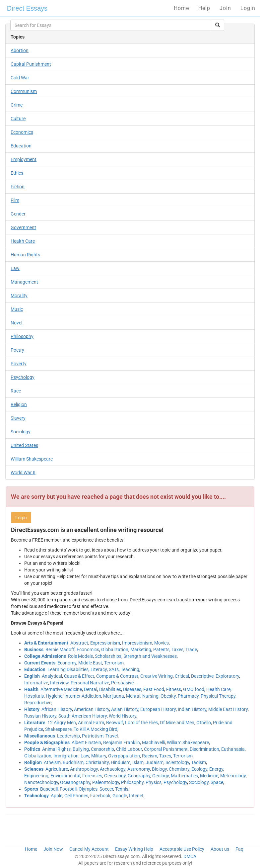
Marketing (141, 650)
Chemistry (179, 769)
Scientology (177, 762)
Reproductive (38, 703)
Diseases (132, 689)
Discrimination (204, 749)
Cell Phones (76, 796)
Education (21, 146)
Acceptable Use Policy (182, 849)
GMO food (194, 689)
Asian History (125, 709)
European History (158, 709)
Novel (16, 323)
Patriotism (93, 736)
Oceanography (75, 782)
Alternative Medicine (61, 689)
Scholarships (108, 656)
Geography (139, 776)
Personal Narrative (90, 683)
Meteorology (233, 776)
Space (217, 782)
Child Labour (129, 749)
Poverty (19, 364)
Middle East (90, 663)
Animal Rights (56, 749)
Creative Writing (157, 676)
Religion (19, 404)
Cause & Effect (79, 676)
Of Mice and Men (177, 723)
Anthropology (84, 769)
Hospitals (34, 696)
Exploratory (227, 676)
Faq (239, 849)
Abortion (20, 50)
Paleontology (106, 782)
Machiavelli (153, 742)
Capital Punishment (31, 64)
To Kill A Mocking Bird (96, 729)
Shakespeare (58, 729)
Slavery (18, 418)
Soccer (106, 789)
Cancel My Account (89, 849)
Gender (18, 214)
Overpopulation (124, 756)
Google (120, 796)
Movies (162, 643)
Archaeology (113, 769)
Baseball (49, 789)
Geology (161, 776)
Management (24, 282)
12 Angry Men (62, 723)
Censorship (102, 749)
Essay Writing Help (134, 849)
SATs (114, 669)
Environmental (65, 776)
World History (123, 716)
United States (24, 445)
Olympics (88, 789)
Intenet (136, 796)
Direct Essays (27, 8)
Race (16, 391)
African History (57, 709)
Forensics (92, 776)
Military (99, 756)
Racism (150, 756)
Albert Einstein (86, 742)
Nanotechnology (41, 782)
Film (15, 200)
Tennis (122, 789)
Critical (182, 676)
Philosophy (22, 336)
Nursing (150, 696)
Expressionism (105, 643)
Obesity (168, 696)
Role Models (80, 656)
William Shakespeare (32, 459)
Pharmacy (188, 696)
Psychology (23, 377)
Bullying (81, 749)
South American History (83, 716)
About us (220, 849)
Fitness (174, 689)
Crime (17, 105)
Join (225, 8)
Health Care (23, 241)
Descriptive (202, 676)
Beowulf (115, 723)
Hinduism (121, 762)
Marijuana (114, 696)
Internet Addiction (83, 696)
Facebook (100, 796)
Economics (22, 132)
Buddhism (73, 762)
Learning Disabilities (68, 669)
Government (23, 227)
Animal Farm (91, 723)
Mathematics (184, 776)
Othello (204, 723)
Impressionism (137, 643)
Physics (154, 782)
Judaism (155, 762)
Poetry (17, 350)
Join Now (53, 849)
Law (15, 268)
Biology (159, 769)
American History (92, 709)
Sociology (21, 432)
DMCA (190, 856)
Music (17, 309)
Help (204, 8)
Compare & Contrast (117, 676)
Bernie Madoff (60, 650)
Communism (24, 91)
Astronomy (139, 769)
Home (181, 8)
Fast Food (154, 689)
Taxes (177, 650)
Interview (59, 683)
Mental (133, 696)
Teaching (130, 669)
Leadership (68, 736)
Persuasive (122, 683)
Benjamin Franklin (122, 742)
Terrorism (114, 663)
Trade (191, 650)
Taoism (198, 762)
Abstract (79, 643)
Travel (112, 736)
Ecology (199, 769)
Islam (138, 762)
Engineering (36, 776)
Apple (57, 796)
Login (248, 8)
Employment (24, 159)
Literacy (99, 669)
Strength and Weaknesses (150, 656)
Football (68, 789)
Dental (91, 689)
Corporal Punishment (166, 749)
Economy (67, 663)
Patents (161, 650)
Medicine (209, 776)
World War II (23, 473)
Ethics (17, 173)
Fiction (18, 187)
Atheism (52, 762)
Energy (216, 769)
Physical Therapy (218, 696)
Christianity (97, 762)
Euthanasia (233, 749)
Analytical (52, 676)
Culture (18, 119)
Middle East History (228, 709)
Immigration (66, 756)
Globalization (115, 650)
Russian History (40, 716)
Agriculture (57, 769)
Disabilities (110, 689)
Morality (19, 296)
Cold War (20, 78)
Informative (36, 683)
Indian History (192, 709)
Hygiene (54, 696)
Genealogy (115, 776)
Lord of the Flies (141, 723)
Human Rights (25, 255)
